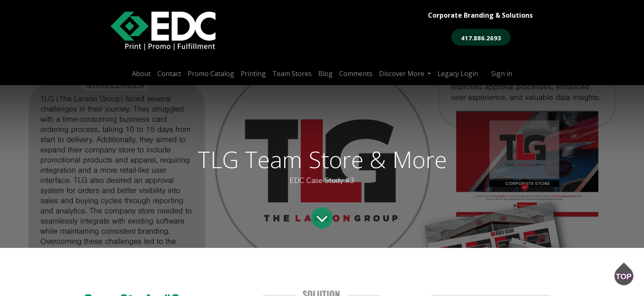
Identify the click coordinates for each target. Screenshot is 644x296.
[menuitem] (141, 74)
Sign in (502, 74)
